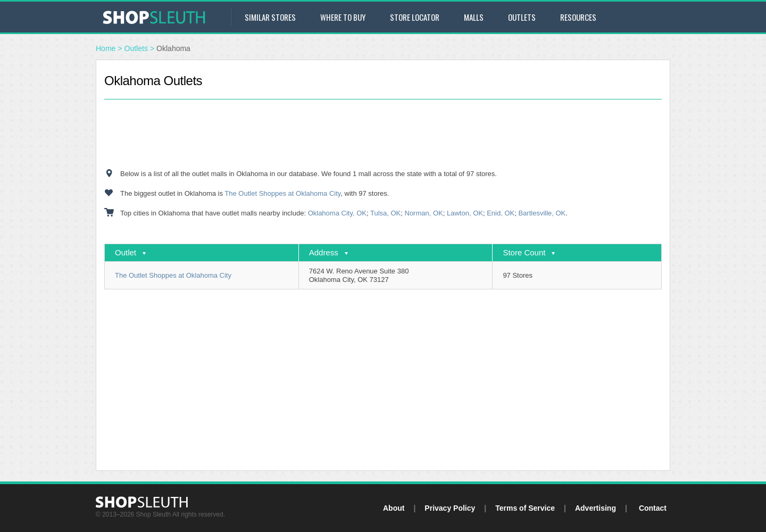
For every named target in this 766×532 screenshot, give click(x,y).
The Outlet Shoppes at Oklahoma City (282, 193)
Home (106, 48)
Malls (474, 17)
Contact (653, 508)
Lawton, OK (465, 213)
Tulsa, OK (385, 213)
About (394, 508)
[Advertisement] (383, 134)
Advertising (596, 508)
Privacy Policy (450, 508)
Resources (578, 17)
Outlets (522, 17)
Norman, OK (424, 213)
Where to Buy (343, 17)
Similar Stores (270, 17)
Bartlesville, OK (542, 213)
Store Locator (415, 17)
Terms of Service (525, 508)
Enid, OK (501, 213)
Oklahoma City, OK (337, 213)
